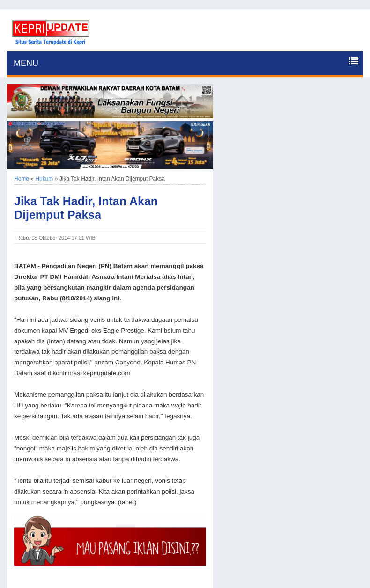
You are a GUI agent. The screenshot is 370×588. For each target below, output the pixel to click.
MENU (26, 63)
